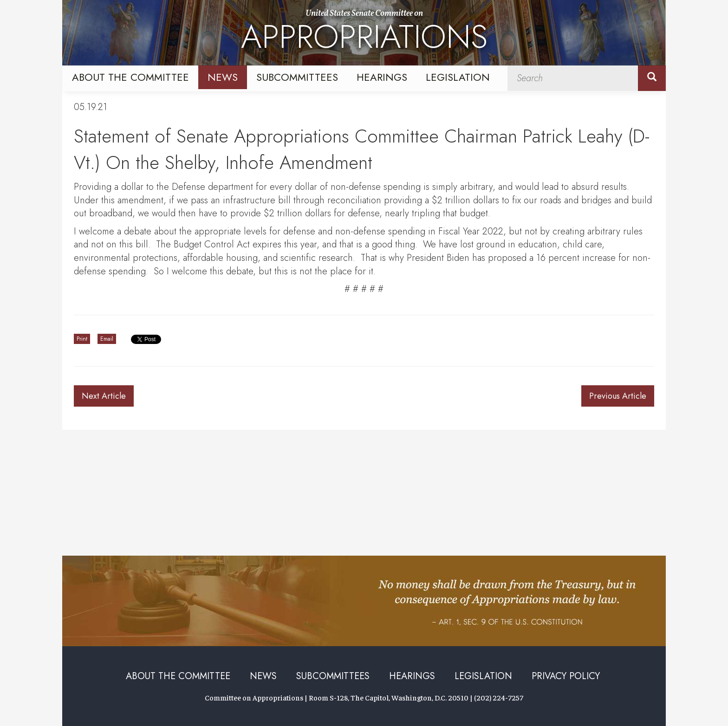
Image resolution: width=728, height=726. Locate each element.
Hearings (382, 77)
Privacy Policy (566, 676)
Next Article (104, 396)
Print (82, 339)
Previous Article (618, 396)
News (223, 77)
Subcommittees (297, 77)
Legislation (458, 77)
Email (107, 339)
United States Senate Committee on (364, 34)
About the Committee (130, 77)
